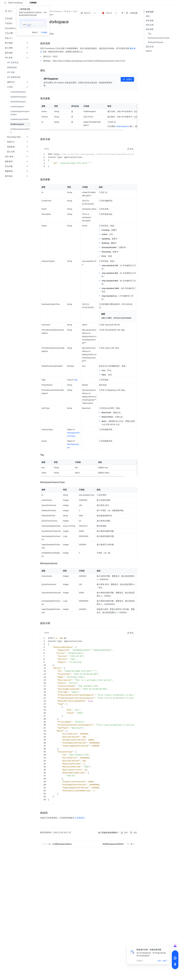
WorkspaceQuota (155, 42)
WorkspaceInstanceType (159, 38)
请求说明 (150, 12)
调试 (148, 16)
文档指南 (33, 3)
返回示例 (150, 47)
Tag (149, 34)
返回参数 (150, 29)
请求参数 (150, 21)
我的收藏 (134, 13)
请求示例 (150, 25)
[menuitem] (17, 38)
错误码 (149, 51)
